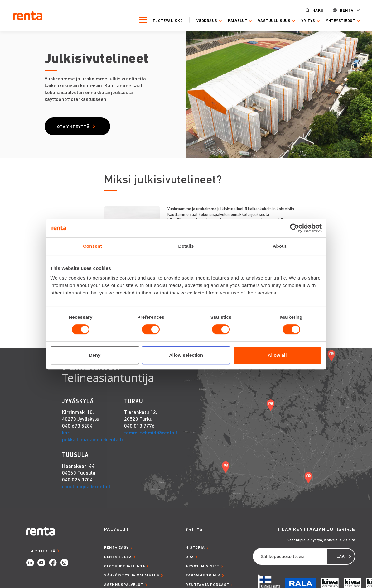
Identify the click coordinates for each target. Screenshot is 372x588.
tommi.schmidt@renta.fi (151, 433)
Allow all (277, 355)
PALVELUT (117, 530)
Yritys (304, 20)
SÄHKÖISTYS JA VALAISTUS (132, 576)
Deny (95, 355)
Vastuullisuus (270, 20)
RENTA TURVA (118, 557)
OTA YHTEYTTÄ (41, 551)
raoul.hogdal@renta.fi (87, 487)
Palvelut (234, 20)
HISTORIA (195, 548)
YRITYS (194, 530)
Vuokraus (203, 20)
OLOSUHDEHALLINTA (125, 567)
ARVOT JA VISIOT (203, 567)
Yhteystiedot (336, 20)
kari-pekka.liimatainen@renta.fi (92, 436)
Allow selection (186, 355)
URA (190, 557)
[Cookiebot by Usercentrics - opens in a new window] (295, 228)
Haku (314, 9)
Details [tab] (186, 246)
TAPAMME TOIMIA (203, 576)
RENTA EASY (116, 548)
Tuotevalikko (164, 20)
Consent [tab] (92, 246)
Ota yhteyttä (74, 126)
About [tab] (280, 246)
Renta (343, 9)
